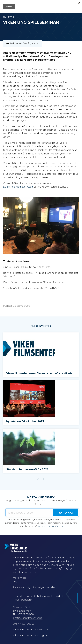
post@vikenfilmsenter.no (28, 618)
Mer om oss (20, 578)
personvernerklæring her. (51, 526)
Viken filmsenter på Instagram (31, 636)
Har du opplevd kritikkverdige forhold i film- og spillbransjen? (43, 598)
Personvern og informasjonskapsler (34, 587)
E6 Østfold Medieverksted (18, 187)
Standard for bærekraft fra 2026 (27, 469)
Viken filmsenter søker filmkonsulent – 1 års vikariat (40, 373)
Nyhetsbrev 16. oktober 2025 (25, 421)
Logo (16, 582)
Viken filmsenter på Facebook (30, 630)
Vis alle (41, 479)
